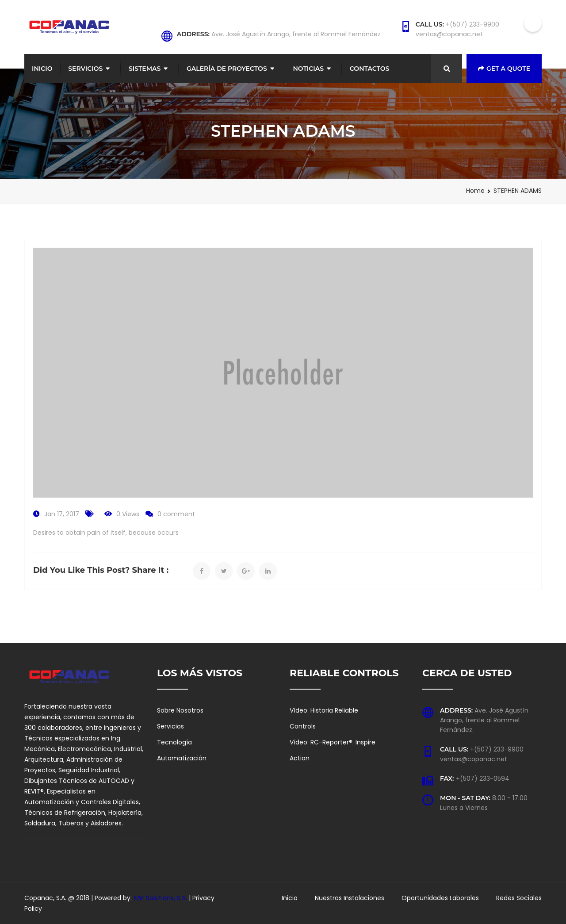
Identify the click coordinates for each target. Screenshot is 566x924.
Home (475, 191)
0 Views (128, 514)
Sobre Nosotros (180, 710)
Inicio (42, 69)
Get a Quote (504, 69)
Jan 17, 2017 (62, 514)
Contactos (370, 69)
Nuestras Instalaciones (350, 898)
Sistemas (145, 69)
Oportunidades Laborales (440, 898)
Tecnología (174, 742)
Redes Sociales (519, 898)
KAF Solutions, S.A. (161, 898)
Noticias (308, 69)
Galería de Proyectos (227, 69)
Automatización (182, 758)
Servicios (85, 69)
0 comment (176, 514)
